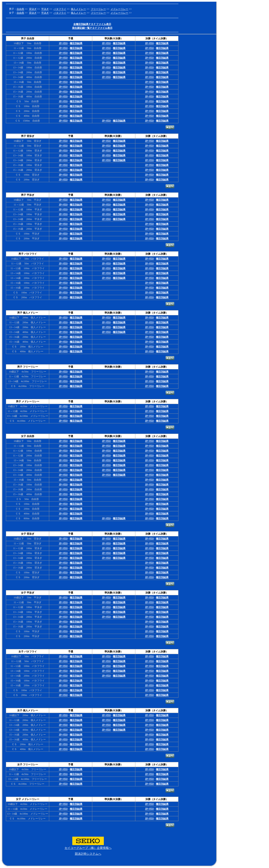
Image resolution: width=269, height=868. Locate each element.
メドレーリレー (119, 9)
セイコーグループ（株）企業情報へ (88, 848)
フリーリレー (98, 9)
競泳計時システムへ (88, 854)
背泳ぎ (33, 9)
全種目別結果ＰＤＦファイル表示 (92, 24)
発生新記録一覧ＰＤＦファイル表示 (92, 28)
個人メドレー (78, 9)
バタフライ (60, 9)
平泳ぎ (45, 9)
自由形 (20, 9)
